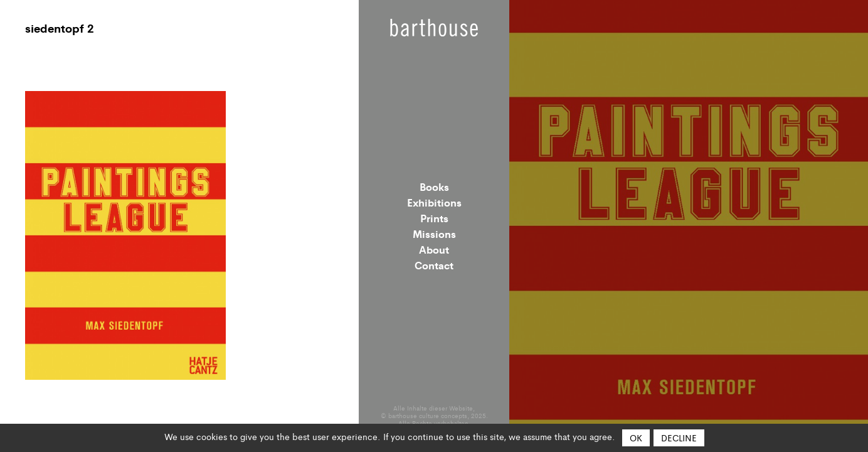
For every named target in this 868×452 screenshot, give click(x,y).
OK (636, 438)
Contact (434, 265)
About (434, 249)
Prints (434, 218)
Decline (679, 438)
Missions (434, 234)
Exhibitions (434, 202)
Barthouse (434, 28)
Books (434, 186)
